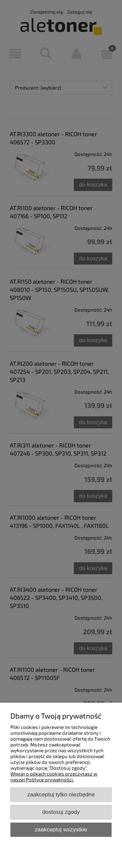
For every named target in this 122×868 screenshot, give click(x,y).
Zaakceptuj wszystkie (61, 829)
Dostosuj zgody (61, 812)
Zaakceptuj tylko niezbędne (61, 794)
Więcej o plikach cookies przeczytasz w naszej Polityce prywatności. (54, 777)
